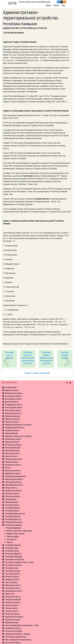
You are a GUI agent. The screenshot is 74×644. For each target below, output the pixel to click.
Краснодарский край (13, 448)
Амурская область (12, 390)
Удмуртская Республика (14, 617)
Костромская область (13, 445)
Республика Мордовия (14, 557)
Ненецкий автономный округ (16, 476)
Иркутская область (12, 422)
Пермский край (11, 499)
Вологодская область (13, 410)
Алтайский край (11, 387)
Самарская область (12, 580)
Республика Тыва (12, 568)
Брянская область (12, 402)
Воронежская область (13, 413)
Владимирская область (14, 405)
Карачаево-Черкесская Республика (18, 436)
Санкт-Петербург (11, 582)
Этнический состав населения (9, 355)
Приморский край (12, 502)
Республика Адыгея (13, 508)
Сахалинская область (13, 588)
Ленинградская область (14, 459)
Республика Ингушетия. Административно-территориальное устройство (28, 358)
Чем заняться (12, 539)
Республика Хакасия (13, 571)
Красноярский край (12, 451)
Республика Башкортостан (15, 514)
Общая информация (14, 528)
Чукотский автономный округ (16, 637)
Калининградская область (15, 428)
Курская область (11, 456)
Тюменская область (13, 614)
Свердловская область (14, 591)
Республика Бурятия (13, 516)
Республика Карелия (13, 545)
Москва (8, 468)
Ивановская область (13, 419)
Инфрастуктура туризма (15, 534)
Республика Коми (12, 548)
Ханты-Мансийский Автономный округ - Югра (22, 625)
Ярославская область (13, 643)
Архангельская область (14, 393)
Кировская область (12, 442)
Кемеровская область (13, 439)
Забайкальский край (12, 416)
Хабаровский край (12, 623)
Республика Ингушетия (14, 522)
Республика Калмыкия (13, 525)
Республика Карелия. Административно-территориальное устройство (47, 358)
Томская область (12, 608)
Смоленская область (13, 597)
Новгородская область (14, 482)
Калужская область (12, 430)
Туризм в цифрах (13, 537)
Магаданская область (13, 465)
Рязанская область (12, 577)
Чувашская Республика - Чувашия (18, 634)
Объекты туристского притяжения (19, 531)
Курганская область (13, 453)
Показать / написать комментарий (37, 373)
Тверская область (12, 605)
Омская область (11, 488)
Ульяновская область (13, 620)
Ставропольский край (13, 600)
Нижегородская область (14, 479)
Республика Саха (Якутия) (15, 559)
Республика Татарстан (14, 565)
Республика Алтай (12, 511)
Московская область (13, 471)
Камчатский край (11, 433)
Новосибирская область (14, 485)
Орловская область (12, 494)
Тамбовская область (13, 602)
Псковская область (12, 505)
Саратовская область (13, 585)
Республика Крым (12, 551)
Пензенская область (13, 496)
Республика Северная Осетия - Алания (19, 562)
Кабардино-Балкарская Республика (18, 425)
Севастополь (10, 594)
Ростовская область (13, 574)
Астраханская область (13, 396)
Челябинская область (13, 628)
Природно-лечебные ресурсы (65, 355)
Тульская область (12, 611)
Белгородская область (14, 399)
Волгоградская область (14, 408)
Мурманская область (13, 473)
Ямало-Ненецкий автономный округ (18, 640)
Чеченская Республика (14, 631)
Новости (10, 542)
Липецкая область (12, 462)
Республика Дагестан (13, 519)
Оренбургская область (14, 491)
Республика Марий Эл (13, 554)
